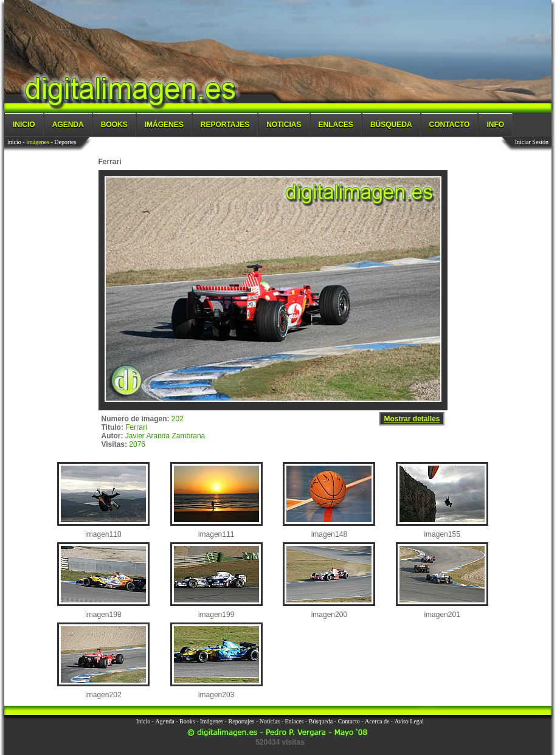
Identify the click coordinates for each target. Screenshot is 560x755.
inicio (14, 142)
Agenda (68, 125)
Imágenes (164, 125)
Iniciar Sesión (532, 142)
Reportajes (225, 125)
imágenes (38, 142)
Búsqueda (391, 125)
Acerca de (377, 721)
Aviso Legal (409, 721)
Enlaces (336, 125)
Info (495, 125)
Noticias (284, 125)
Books (114, 125)
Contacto (450, 125)
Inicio (24, 125)
